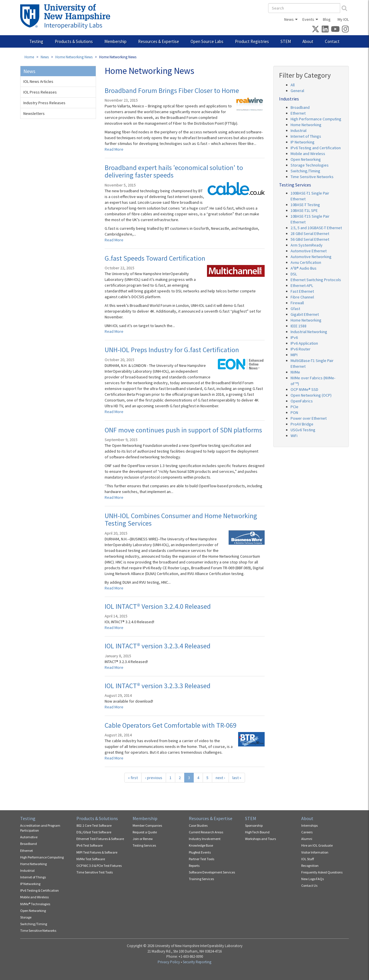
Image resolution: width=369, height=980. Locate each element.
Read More (114, 149)
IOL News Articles (38, 81)
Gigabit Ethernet (305, 314)
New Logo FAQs (312, 879)
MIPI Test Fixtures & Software (97, 852)
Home (29, 57)
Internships (309, 825)
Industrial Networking (309, 332)
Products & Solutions (74, 41)
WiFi (294, 436)
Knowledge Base (201, 845)
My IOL (343, 19)
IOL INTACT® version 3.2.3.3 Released (158, 686)
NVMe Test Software (91, 859)
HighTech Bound (257, 832)
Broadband (300, 107)
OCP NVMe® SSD (304, 389)
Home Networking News (74, 57)
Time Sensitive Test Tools (95, 872)
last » (237, 778)
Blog (327, 19)
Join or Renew (143, 839)
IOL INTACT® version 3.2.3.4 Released (158, 646)
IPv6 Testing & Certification (39, 890)
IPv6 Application (304, 343)
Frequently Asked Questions (322, 872)
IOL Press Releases (40, 92)
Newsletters (34, 113)
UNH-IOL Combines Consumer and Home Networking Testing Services (181, 519)
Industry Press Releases (44, 103)
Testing (36, 41)
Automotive (29, 837)
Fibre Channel (302, 297)
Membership (115, 41)
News (289, 19)
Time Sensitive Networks (312, 177)
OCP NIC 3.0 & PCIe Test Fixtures (99, 866)
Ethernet (298, 113)
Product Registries (252, 41)
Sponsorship (254, 825)
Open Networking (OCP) (311, 395)
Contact (332, 41)
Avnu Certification (306, 262)
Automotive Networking (311, 257)
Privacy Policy (169, 962)
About (308, 41)
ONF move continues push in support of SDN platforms (183, 430)
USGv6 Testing (303, 430)
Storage (26, 917)
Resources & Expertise (159, 41)
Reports (194, 866)
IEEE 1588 (299, 326)
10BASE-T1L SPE (304, 210)
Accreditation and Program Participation (40, 828)
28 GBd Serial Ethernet (310, 234)
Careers (307, 832)
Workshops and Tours (260, 839)
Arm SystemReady (307, 245)
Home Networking (306, 125)
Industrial (299, 130)
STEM (286, 41)
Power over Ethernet (309, 418)
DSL (294, 274)
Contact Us (309, 885)
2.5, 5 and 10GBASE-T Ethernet (316, 228)
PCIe (294, 407)
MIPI (294, 355)
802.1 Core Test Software (94, 825)
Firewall (297, 303)
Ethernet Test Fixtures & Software (100, 839)
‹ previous (154, 778)
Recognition (310, 866)
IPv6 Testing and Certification (316, 148)
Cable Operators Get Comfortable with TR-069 (171, 725)
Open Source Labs (207, 41)
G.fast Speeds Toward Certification (155, 258)
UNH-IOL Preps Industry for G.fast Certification (172, 350)
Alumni (307, 839)
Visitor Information (315, 852)
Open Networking (306, 159)
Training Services (201, 879)
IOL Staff (308, 859)
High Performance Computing (316, 119)
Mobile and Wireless (308, 154)
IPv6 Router (301, 349)
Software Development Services (212, 872)
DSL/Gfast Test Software (94, 832)
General (297, 91)
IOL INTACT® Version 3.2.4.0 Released (158, 606)
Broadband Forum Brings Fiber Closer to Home (172, 90)
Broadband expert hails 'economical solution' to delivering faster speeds (174, 171)
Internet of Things (306, 136)
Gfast (295, 309)
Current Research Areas (206, 832)
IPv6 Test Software (90, 845)
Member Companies (147, 825)
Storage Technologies (310, 165)
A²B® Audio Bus (304, 268)
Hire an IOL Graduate (317, 845)
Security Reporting (197, 962)
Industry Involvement (205, 839)
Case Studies (198, 825)
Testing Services (144, 845)
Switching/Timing (305, 171)
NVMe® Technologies (35, 904)
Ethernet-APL (302, 285)
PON (294, 412)
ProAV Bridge (302, 424)
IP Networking (303, 142)
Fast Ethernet (302, 291)
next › (220, 778)
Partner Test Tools (202, 859)
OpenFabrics (302, 401)
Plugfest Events (200, 852)
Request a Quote (145, 832)
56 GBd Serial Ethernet (310, 239)
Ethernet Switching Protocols (316, 280)
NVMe (295, 372)
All (293, 85)
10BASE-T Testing (305, 205)
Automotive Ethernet (309, 251)
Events (308, 19)
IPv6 (294, 337)
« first (133, 778)
